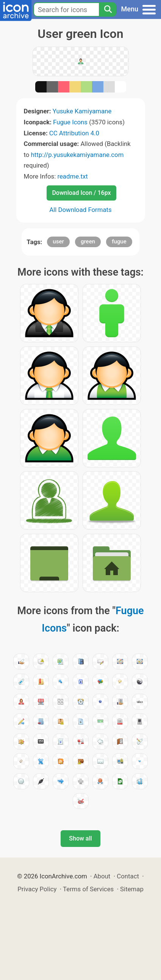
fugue (119, 241)
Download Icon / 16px (81, 193)
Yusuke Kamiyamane (82, 111)
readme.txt (72, 176)
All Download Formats (80, 210)
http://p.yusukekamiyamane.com (77, 155)
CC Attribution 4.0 (74, 133)
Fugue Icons (70, 122)
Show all (80, 838)
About (102, 876)
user (58, 241)
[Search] (108, 9)
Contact (128, 876)
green (88, 241)
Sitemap (132, 889)
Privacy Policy (37, 889)
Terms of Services (88, 889)
